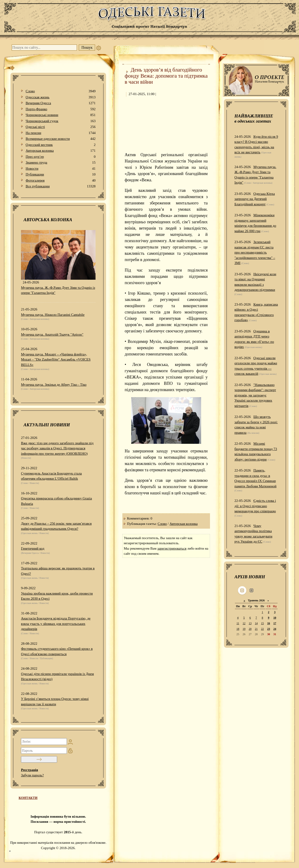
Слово (61, 91)
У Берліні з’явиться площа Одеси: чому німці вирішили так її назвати (55, 701)
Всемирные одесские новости (61, 139)
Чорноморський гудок (61, 121)
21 (256, 629)
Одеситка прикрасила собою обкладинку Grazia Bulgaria (56, 501)
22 (262, 629)
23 (268, 629)
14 (256, 623)
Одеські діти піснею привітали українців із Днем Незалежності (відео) (57, 677)
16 (268, 623)
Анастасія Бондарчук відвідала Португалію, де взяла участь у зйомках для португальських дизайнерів (56, 624)
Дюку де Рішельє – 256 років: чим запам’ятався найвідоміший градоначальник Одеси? (56, 526)
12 (244, 623)
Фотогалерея (61, 181)
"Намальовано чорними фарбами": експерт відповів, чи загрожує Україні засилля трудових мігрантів (255, 395)
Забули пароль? (32, 775)
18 (238, 629)
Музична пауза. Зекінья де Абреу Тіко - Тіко (54, 385)
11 (238, 623)
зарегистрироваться (172, 548)
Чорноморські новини (61, 115)
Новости (61, 169)
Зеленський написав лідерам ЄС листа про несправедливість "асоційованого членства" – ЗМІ (255, 252)
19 (244, 629)
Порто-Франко (61, 109)
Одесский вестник (61, 145)
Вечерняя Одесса (61, 103)
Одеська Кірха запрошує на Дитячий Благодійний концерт (255, 199)
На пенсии (61, 133)
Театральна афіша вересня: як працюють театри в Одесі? (58, 571)
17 (275, 623)
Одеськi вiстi (61, 127)
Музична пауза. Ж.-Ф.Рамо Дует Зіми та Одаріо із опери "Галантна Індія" (58, 290)
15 (262, 623)
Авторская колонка (61, 151)
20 (250, 629)
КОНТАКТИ (28, 798)
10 (275, 618)
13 (250, 623)
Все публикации (61, 186)
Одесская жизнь (61, 97)
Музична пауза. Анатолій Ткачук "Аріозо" (52, 334)
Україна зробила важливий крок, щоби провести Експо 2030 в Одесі (57, 596)
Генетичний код (33, 548)
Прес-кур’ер (61, 157)
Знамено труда (61, 163)
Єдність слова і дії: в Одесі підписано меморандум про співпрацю (255, 506)
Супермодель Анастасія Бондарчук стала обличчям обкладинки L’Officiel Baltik (51, 476)
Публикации (61, 174)
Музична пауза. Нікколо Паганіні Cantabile (53, 315)
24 (275, 629)
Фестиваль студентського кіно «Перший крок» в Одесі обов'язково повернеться (57, 651)
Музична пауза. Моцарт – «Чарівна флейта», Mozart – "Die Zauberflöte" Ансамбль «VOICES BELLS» (56, 360)
